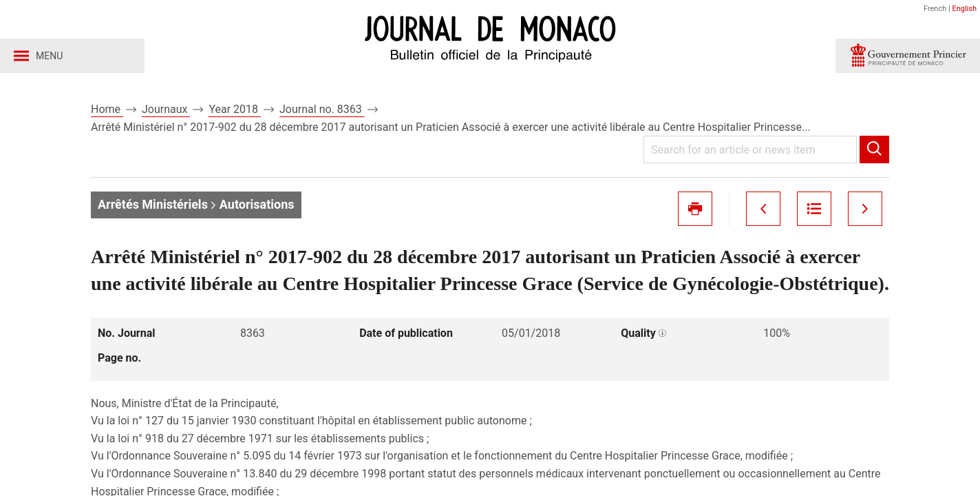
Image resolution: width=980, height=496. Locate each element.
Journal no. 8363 (322, 109)
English (964, 9)
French (935, 9)
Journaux (166, 109)
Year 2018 (235, 109)
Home (107, 109)
